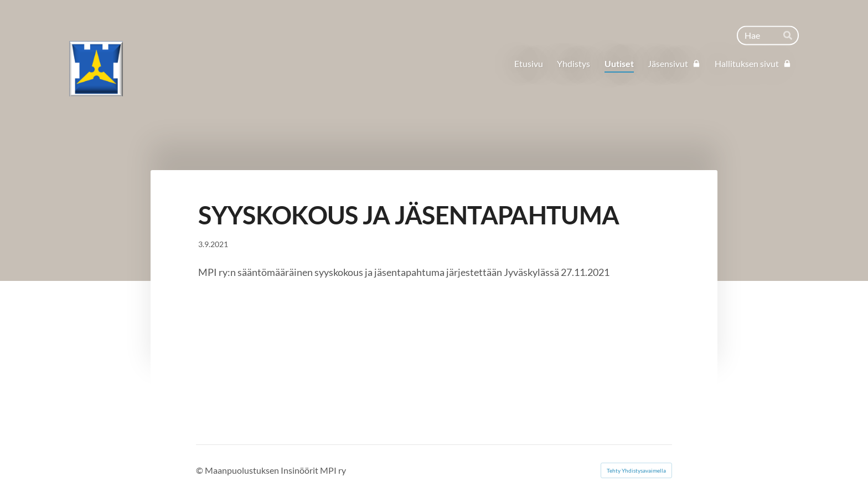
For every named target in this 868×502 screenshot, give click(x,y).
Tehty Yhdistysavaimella (636, 470)
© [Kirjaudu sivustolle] (200, 470)
